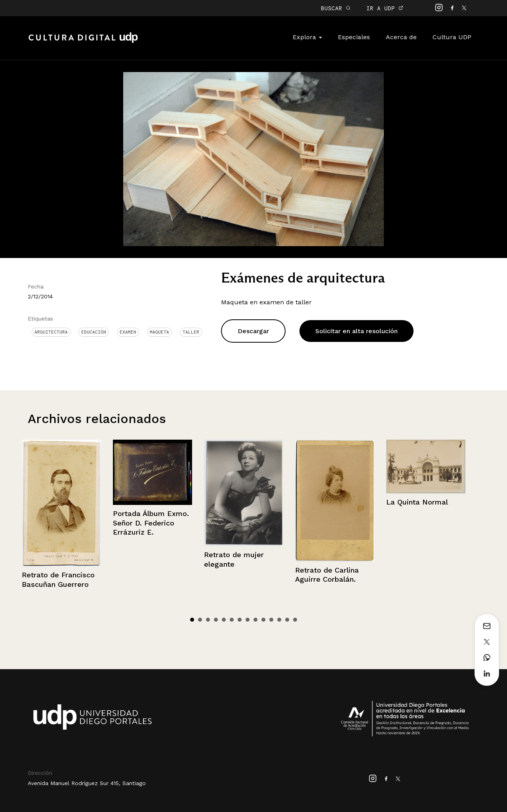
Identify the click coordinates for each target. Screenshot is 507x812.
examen (128, 332)
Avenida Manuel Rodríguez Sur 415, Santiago (87, 783)
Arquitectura (51, 332)
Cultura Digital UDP (83, 42)
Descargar (253, 331)
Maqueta (159, 332)
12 (279, 620)
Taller (191, 332)
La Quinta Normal (417, 502)
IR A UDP (385, 8)
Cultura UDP (452, 37)
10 (263, 620)
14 (295, 620)
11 (271, 620)
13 (287, 620)
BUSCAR (336, 8)
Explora (307, 37)
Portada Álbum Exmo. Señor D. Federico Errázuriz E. (151, 523)
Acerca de (401, 37)
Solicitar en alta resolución (356, 331)
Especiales (354, 37)
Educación (94, 332)
